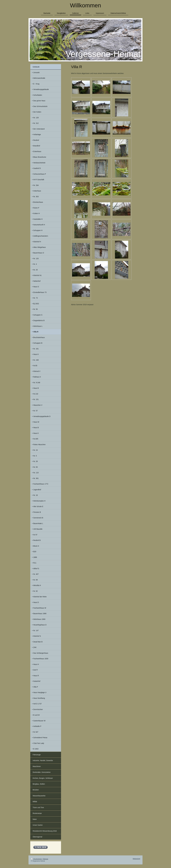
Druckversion (37, 859)
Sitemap (45, 859)
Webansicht (136, 859)
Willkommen (85, 5)
